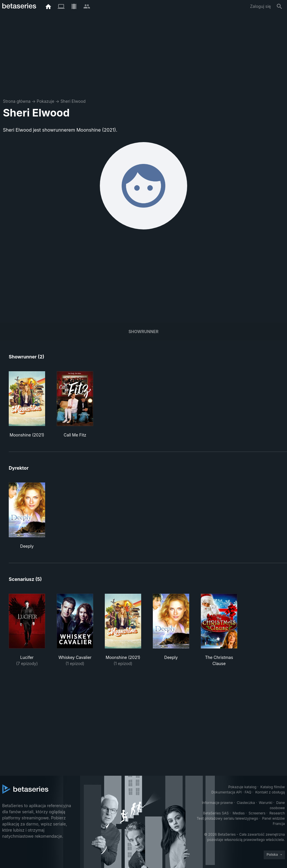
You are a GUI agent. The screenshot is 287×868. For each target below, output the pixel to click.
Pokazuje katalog (242, 787)
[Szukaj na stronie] (279, 6)
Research (277, 813)
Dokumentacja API (226, 792)
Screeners (257, 813)
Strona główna (17, 101)
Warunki (265, 803)
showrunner (143, 332)
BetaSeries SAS (216, 813)
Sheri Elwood (73, 101)
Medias (239, 813)
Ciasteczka (246, 803)
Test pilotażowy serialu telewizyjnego (227, 818)
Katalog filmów (273, 787)
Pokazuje (45, 101)
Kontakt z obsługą (270, 792)
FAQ (248, 792)
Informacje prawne (217, 803)
